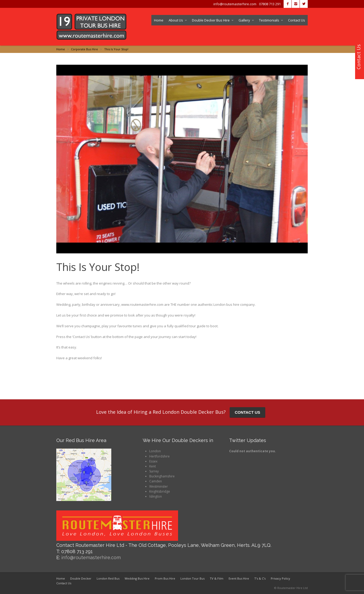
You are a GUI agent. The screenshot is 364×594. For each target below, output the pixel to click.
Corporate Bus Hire (84, 49)
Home (159, 20)
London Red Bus (108, 578)
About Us (176, 20)
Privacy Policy (280, 578)
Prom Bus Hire (165, 578)
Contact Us (297, 20)
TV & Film (217, 578)
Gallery (244, 20)
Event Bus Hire (239, 578)
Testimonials (269, 20)
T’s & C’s (260, 578)
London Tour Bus (192, 578)
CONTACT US (247, 412)
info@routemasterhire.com (91, 557)
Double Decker (81, 578)
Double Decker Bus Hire (211, 20)
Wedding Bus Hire (137, 578)
